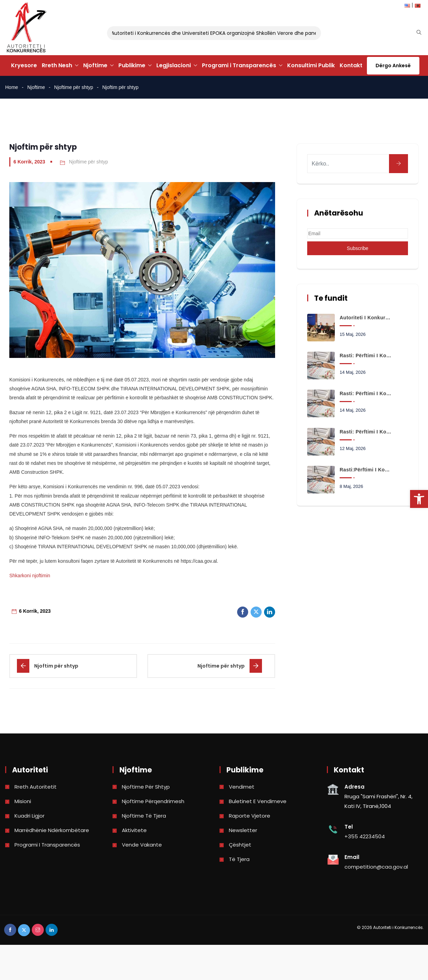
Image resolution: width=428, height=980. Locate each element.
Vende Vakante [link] (142, 845)
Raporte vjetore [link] (250, 816)
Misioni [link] (23, 801)
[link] (419, 499)
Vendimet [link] (242, 787)
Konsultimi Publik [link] (311, 65)
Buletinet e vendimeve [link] (258, 801)
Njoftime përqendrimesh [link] (153, 801)
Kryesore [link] (24, 65)
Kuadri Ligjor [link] (30, 816)
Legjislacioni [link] (174, 65)
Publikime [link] (132, 65)
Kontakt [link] (351, 65)
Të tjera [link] (239, 859)
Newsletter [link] (243, 830)
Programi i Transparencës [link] (239, 65)
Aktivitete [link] (134, 830)
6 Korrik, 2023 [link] (29, 162)
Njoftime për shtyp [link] (74, 87)
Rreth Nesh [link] (57, 65)
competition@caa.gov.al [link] (376, 867)
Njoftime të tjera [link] (144, 816)
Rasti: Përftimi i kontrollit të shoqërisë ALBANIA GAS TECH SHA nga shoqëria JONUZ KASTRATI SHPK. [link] (366, 393)
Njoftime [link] (95, 65)
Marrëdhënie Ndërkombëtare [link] (52, 830)
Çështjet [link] (240, 845)
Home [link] (12, 87)
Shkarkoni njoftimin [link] (30, 576)
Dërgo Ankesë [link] (393, 66)
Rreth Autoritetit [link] (36, 787)
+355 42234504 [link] (365, 836)
